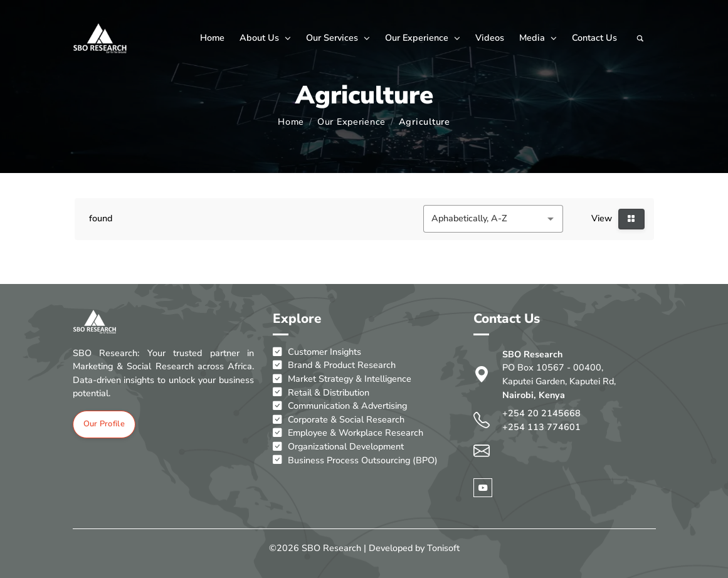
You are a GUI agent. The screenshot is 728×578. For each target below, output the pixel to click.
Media (538, 38)
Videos (490, 38)
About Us (265, 38)
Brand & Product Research (334, 365)
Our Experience (423, 38)
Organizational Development (338, 447)
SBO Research (331, 548)
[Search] (640, 38)
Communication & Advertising (340, 406)
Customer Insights (317, 352)
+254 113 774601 (541, 427)
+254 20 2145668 (541, 413)
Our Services (338, 38)
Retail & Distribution (321, 393)
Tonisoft (443, 548)
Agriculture (425, 122)
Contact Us (594, 38)
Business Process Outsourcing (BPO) (355, 461)
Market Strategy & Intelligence (342, 379)
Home (212, 38)
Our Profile (104, 424)
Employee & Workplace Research (348, 433)
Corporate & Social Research (339, 420)
